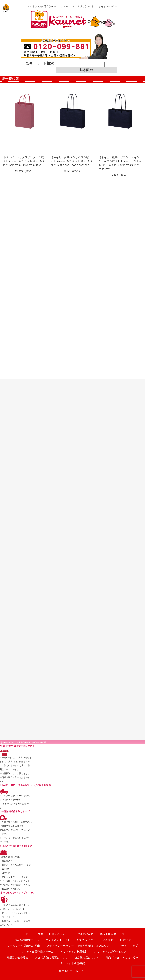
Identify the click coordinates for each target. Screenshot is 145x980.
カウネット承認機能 (73, 964)
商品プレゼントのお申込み (122, 958)
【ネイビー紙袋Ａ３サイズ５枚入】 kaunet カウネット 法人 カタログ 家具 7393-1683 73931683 (72, 161)
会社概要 (108, 940)
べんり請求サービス (27, 940)
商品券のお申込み (18, 958)
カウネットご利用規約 (74, 952)
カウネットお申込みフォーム (53, 934)
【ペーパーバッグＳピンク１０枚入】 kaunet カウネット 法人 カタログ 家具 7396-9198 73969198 (24, 161)
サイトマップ (130, 946)
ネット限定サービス (112, 934)
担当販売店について (87, 958)
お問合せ (125, 940)
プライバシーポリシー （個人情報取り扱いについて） (81, 946)
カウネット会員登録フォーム (36, 952)
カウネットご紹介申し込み (110, 952)
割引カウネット (86, 940)
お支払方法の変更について (52, 958)
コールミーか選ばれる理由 (24, 946)
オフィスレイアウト (58, 940)
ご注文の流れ (85, 934)
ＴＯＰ (25, 934)
